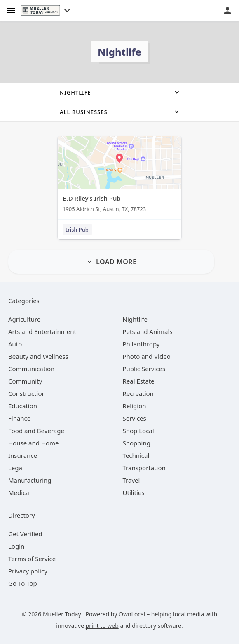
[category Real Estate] (139, 381)
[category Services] (135, 418)
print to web (102, 626)
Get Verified (25, 534)
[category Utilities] (134, 492)
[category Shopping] (137, 443)
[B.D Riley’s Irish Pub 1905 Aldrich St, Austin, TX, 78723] (119, 176)
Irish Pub (77, 230)
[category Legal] (16, 468)
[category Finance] (19, 418)
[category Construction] (27, 393)
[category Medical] (20, 492)
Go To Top (23, 583)
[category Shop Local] (138, 431)
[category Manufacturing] (30, 480)
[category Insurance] (23, 455)
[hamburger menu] (11, 10)
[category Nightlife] (135, 319)
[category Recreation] (138, 393)
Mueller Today (63, 614)
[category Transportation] (144, 468)
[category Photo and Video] (147, 356)
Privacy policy (28, 571)
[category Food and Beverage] (36, 431)
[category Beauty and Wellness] (38, 356)
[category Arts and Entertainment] (42, 331)
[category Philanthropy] (141, 344)
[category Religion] (135, 406)
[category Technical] (136, 455)
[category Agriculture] (24, 319)
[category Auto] (15, 344)
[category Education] (23, 406)
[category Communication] (31, 369)
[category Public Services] (144, 369)
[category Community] (25, 381)
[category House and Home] (34, 443)
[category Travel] (131, 480)
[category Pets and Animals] (148, 331)
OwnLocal (132, 614)
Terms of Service (32, 559)
